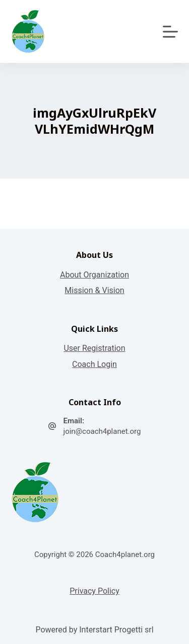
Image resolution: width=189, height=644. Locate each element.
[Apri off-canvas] (170, 32)
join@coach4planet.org (102, 431)
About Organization (94, 275)
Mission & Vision (94, 290)
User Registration (94, 348)
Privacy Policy (94, 591)
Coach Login (94, 364)
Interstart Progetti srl (116, 630)
